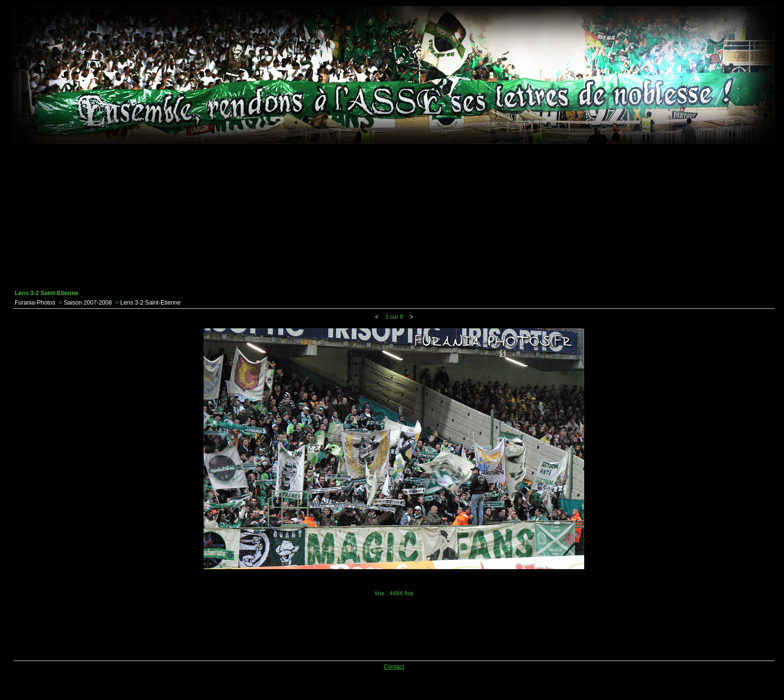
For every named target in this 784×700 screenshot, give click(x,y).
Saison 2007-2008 (88, 303)
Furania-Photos (35, 303)
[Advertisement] (394, 217)
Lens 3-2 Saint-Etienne (151, 303)
